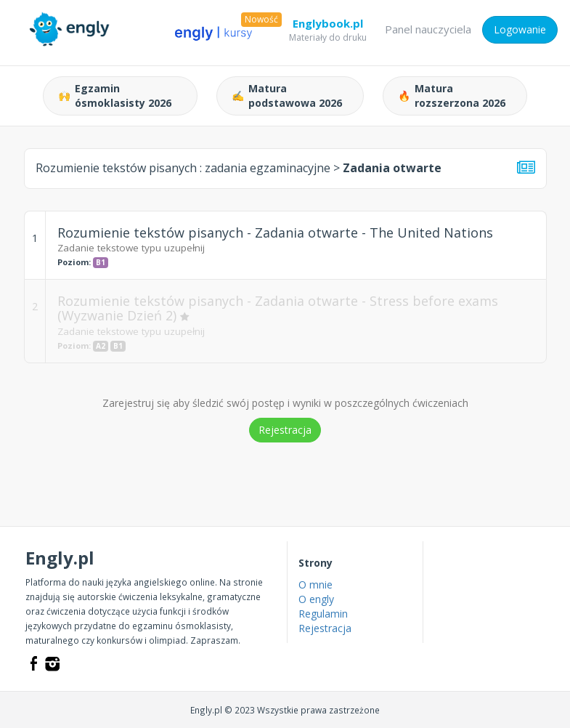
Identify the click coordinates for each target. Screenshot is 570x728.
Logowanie (520, 29)
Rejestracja (285, 430)
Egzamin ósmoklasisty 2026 (115, 96)
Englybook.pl (328, 26)
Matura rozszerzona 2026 (452, 96)
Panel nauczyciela (428, 29)
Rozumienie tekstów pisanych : (183, 168)
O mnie (315, 585)
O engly (316, 599)
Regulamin (323, 614)
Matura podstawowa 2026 (287, 96)
